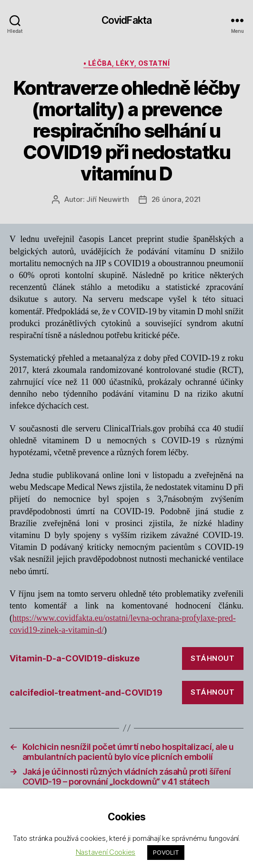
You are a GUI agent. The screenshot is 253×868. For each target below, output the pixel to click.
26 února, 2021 (176, 199)
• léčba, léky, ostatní (126, 63)
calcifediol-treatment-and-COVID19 (86, 693)
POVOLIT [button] (166, 852)
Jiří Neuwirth (108, 199)
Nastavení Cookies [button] (106, 852)
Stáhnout (213, 658)
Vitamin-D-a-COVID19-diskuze (75, 658)
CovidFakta (126, 20)
